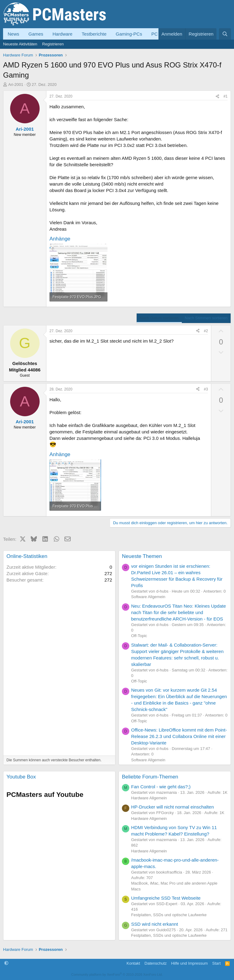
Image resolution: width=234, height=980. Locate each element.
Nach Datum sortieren (159, 318)
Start (216, 963)
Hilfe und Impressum (189, 963)
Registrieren (53, 44)
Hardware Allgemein (149, 798)
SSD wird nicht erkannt (155, 924)
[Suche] (225, 34)
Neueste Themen (142, 556)
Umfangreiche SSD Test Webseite (166, 898)
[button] (6, 963)
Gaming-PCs (129, 34)
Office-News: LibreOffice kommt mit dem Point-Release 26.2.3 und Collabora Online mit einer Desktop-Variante (179, 736)
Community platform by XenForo (117, 974)
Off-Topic (139, 636)
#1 (226, 96)
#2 (206, 331)
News (14, 34)
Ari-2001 (16, 85)
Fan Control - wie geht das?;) (161, 787)
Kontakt (133, 963)
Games (36, 34)
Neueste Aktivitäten (20, 44)
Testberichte (94, 34)
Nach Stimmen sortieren (206, 318)
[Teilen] (217, 96)
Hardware (62, 34)
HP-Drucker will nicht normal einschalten (172, 807)
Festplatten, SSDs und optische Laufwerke (169, 915)
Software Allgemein (148, 597)
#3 (206, 389)
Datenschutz (156, 963)
